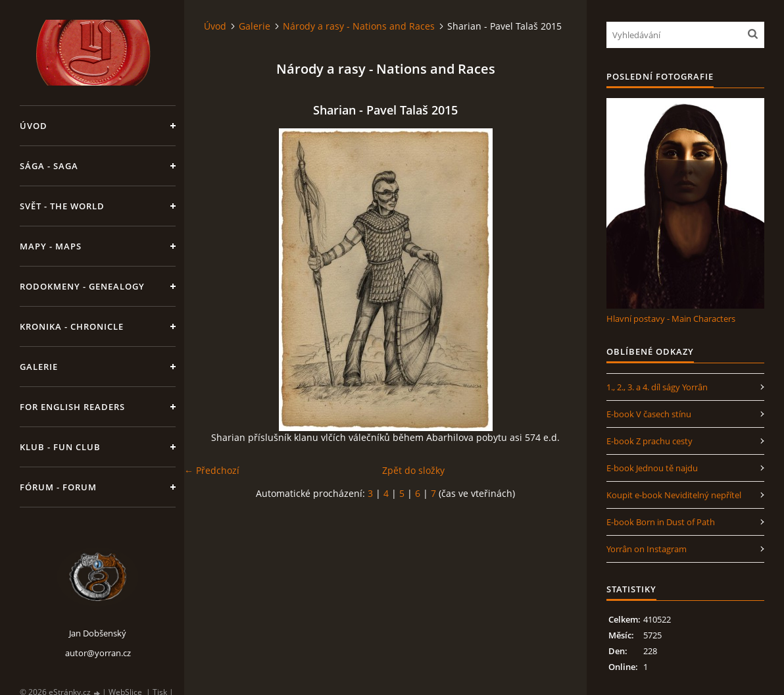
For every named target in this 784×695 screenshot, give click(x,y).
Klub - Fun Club (60, 447)
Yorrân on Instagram (647, 549)
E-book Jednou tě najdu (652, 468)
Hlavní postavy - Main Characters (671, 319)
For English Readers (72, 407)
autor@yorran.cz (98, 653)
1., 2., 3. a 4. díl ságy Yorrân (657, 387)
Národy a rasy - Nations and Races (359, 26)
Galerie (39, 367)
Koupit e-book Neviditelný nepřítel (674, 495)
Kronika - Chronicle (72, 326)
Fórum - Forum (58, 487)
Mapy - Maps (51, 246)
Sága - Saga (49, 166)
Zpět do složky (413, 470)
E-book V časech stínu (649, 414)
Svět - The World (62, 206)
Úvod (34, 126)
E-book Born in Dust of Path (661, 522)
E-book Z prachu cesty (649, 441)
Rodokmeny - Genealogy (82, 286)
